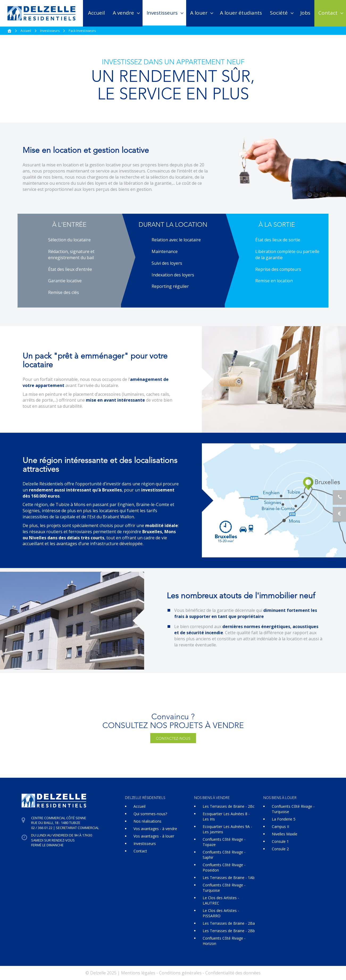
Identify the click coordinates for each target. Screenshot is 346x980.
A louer (199, 13)
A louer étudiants (241, 13)
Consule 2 (280, 849)
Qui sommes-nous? (150, 814)
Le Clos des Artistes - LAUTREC (221, 900)
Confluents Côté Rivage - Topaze (224, 842)
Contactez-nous (173, 739)
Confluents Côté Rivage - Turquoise (224, 888)
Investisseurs (162, 13)
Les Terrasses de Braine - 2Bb (229, 931)
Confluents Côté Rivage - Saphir (224, 855)
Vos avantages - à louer (154, 836)
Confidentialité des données (233, 973)
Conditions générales (180, 973)
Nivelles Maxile (285, 834)
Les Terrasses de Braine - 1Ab (229, 878)
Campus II (280, 827)
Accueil (96, 13)
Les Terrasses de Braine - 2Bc (229, 806)
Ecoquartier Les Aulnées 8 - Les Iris (226, 816)
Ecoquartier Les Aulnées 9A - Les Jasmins (227, 829)
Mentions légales (138, 973)
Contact (328, 13)
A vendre (123, 13)
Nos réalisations (147, 821)
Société (279, 13)
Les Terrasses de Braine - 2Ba (229, 923)
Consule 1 (280, 841)
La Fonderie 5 (284, 819)
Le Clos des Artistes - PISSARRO (221, 913)
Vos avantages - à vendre (155, 829)
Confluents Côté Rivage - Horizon (224, 941)
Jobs (305, 13)
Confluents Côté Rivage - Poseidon (224, 867)
